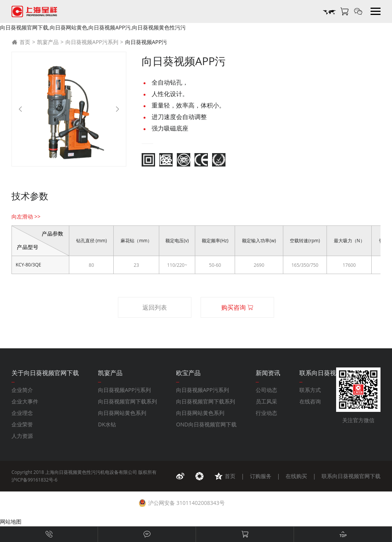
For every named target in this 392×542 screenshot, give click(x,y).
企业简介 (22, 390)
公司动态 (266, 390)
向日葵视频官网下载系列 (127, 401)
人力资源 (22, 436)
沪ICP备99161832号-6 (34, 480)
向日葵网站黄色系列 (122, 413)
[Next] (118, 109)
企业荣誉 (22, 424)
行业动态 (266, 413)
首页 (21, 42)
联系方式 (310, 390)
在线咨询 (310, 401)
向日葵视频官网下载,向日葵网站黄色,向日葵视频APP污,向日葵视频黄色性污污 (93, 27)
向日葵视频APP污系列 (92, 42)
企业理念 (22, 413)
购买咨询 (237, 307)
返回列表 (155, 307)
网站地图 (11, 522)
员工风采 (266, 401)
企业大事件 (25, 401)
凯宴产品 (48, 42)
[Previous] (20, 109)
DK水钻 (107, 424)
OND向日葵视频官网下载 (206, 424)
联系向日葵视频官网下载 (351, 476)
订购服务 (261, 476)
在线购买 (296, 476)
